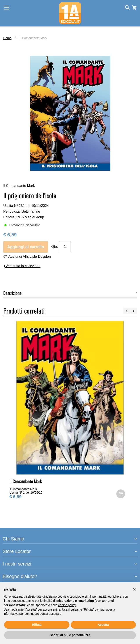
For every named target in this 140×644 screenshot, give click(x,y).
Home (7, 38)
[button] (134, 589)
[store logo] (70, 13)
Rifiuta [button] (37, 625)
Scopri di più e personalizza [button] (70, 635)
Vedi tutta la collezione (22, 266)
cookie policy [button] (67, 605)
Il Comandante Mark (26, 481)
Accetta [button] (103, 625)
